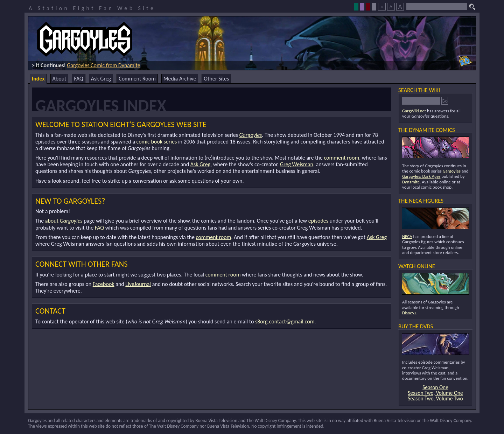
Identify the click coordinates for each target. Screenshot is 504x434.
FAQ (78, 79)
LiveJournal (138, 284)
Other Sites (216, 79)
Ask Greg (101, 79)
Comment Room (137, 79)
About (59, 79)
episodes (318, 221)
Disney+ (409, 313)
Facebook (104, 284)
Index (38, 79)
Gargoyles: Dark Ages (421, 176)
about (64, 221)
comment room (341, 158)
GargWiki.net (414, 111)
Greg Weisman (297, 164)
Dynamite (411, 182)
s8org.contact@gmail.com (285, 321)
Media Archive (180, 79)
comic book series (157, 142)
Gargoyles (250, 135)
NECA (407, 236)
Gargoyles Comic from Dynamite (103, 65)
